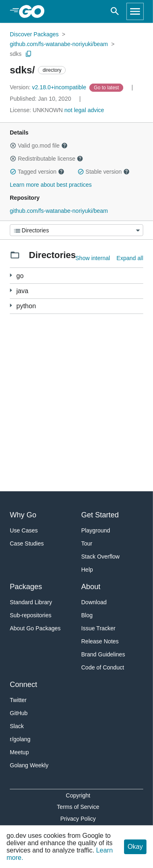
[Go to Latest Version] (107, 87)
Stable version (104, 172)
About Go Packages (35, 628)
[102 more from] (11, 275)
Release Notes (100, 641)
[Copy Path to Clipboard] (29, 54)
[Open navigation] (135, 11)
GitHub (19, 713)
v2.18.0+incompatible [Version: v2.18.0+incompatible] (49, 87)
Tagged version (37, 172)
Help (87, 570)
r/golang (20, 739)
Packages (26, 587)
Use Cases (24, 530)
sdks (16, 54)
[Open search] (115, 11)
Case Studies (27, 543)
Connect (23, 685)
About (91, 587)
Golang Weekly (29, 765)
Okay (135, 847)
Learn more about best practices (51, 185)
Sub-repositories (31, 615)
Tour (87, 543)
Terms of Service (78, 807)
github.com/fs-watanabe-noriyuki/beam (59, 44)
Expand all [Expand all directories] (130, 258)
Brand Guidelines (103, 654)
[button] (13, 146)
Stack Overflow (100, 557)
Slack (17, 726)
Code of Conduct (103, 667)
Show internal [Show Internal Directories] (93, 258)
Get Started (100, 515)
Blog (87, 615)
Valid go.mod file (39, 146)
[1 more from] (11, 290)
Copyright (78, 795)
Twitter (18, 700)
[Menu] (76, 230)
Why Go (23, 515)
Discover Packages (34, 34)
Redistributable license (47, 159)
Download (94, 602)
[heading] (34, 11)
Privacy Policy (78, 819)
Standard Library (31, 602)
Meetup (19, 752)
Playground (96, 530)
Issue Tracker (98, 628)
